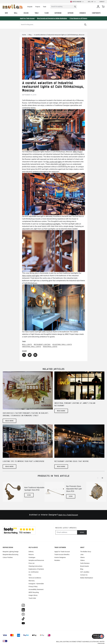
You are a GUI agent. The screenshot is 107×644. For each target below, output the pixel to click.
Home (24, 35)
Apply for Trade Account (62, 552)
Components (96, 13)
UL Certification (34, 572)
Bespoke (30, 7)
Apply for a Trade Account (27, 18)
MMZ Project (78, 152)
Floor (47, 13)
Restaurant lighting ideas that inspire (72, 461)
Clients (82, 557)
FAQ (30, 575)
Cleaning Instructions (35, 566)
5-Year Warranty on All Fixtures (78, 18)
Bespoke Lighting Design (11, 552)
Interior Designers (60, 557)
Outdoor (70, 13)
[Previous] (99, 478)
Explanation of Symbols (36, 569)
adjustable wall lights (62, 344)
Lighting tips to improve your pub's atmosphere (23, 461)
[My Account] (99, 7)
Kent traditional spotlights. (51, 224)
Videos (82, 560)
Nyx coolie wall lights (54, 162)
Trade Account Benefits (62, 555)
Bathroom (58, 13)
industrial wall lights (32, 347)
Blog (30, 35)
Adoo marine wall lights (31, 276)
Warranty (32, 581)
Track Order (32, 598)
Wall (16, 13)
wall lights (62, 164)
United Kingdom (77, 2)
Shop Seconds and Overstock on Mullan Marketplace (52, 18)
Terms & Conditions (35, 578)
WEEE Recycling (34, 592)
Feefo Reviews (85, 563)
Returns (31, 555)
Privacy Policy (33, 587)
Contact (102, 2)
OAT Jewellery (85, 572)
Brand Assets (85, 566)
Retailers (57, 560)
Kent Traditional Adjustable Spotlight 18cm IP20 (34, 489)
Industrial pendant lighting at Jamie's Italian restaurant (75, 404)
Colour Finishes (8, 557)
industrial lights (50, 347)
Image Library (33, 595)
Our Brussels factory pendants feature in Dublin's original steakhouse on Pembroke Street (25, 414)
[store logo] (13, 7)
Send (82, 532)
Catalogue (32, 557)
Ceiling (26, 13)
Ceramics (83, 13)
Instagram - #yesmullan (36, 584)
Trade (45, 7)
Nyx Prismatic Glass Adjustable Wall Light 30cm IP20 (74, 489)
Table (37, 13)
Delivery (31, 552)
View (29, 495)
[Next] (103, 478)
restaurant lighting (42, 344)
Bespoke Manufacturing (10, 555)
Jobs (82, 555)
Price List (32, 563)
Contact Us (84, 575)
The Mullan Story (86, 552)
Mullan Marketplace (87, 578)
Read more (10, 421)
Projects (38, 7)
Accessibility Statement (36, 589)
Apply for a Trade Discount (68, 515)
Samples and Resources (36, 560)
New (6, 13)
